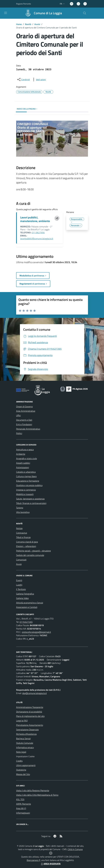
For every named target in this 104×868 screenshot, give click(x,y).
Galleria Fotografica (25, 594)
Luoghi (19, 585)
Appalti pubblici (23, 463)
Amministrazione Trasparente (30, 707)
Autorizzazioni (23, 467)
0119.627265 (26, 622)
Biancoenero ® (33, 860)
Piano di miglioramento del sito (30, 716)
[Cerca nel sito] (85, 13)
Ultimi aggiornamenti (26, 765)
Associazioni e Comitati (27, 607)
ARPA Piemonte (24, 804)
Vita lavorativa (23, 512)
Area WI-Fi (21, 808)
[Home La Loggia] (42, 13)
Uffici (18, 415)
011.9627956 (38, 233)
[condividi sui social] (23, 80)
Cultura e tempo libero (26, 476)
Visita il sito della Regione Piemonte (33, 790)
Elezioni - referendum (26, 546)
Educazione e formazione (28, 481)
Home (19, 24)
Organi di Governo (24, 406)
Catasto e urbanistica (26, 472)
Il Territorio (21, 589)
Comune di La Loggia (48, 13)
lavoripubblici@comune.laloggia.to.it (37, 239)
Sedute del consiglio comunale (30, 555)
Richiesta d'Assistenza (26, 734)
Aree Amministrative (26, 411)
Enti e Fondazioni (24, 424)
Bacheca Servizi (23, 738)
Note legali (21, 752)
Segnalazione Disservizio (27, 730)
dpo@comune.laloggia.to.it (35, 693)
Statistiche (21, 770)
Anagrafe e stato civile (27, 458)
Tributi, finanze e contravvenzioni (31, 503)
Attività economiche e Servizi (30, 603)
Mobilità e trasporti (25, 494)
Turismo (20, 508)
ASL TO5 (20, 799)
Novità (28, 24)
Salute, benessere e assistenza (30, 499)
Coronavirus (22, 533)
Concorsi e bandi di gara (27, 542)
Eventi (19, 580)
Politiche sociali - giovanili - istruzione (33, 551)
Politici (19, 433)
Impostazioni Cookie (25, 756)
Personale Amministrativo (28, 429)
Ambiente (21, 454)
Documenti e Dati (24, 420)
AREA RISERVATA (50, 864)
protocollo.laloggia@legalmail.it (36, 632)
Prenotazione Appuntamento (30, 725)
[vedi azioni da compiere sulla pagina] (39, 80)
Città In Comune (75, 849)
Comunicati (21, 560)
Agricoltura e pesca (25, 450)
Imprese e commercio (26, 490)
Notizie (19, 528)
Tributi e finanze (23, 537)
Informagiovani (23, 813)
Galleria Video (22, 598)
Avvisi (37, 24)
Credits (19, 761)
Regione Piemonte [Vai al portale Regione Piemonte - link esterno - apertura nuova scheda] (24, 4)
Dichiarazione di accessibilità (29, 712)
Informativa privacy (25, 747)
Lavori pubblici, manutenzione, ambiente (35, 219)
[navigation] (6, 13)
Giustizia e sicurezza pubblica (29, 485)
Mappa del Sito (23, 774)
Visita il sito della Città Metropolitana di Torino (37, 795)
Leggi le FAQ (22, 721)
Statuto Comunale (25, 743)
